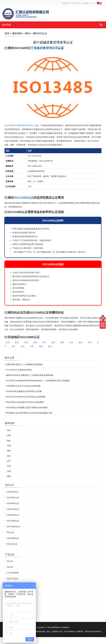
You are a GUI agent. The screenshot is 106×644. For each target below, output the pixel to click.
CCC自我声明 (13, 573)
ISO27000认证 (13, 509)
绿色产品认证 (13, 579)
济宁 (9, 461)
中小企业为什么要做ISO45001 (19, 370)
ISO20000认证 (13, 515)
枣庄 (44, 342)
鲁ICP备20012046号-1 (93, 632)
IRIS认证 (11, 532)
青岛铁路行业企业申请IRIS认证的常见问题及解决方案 (29, 413)
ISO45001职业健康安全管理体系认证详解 (24, 391)
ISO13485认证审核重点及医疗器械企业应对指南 (27, 408)
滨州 (71, 342)
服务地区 (66, 3)
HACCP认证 (12, 544)
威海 (80, 342)
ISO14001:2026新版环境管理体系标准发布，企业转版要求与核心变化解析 (38, 381)
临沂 (14, 346)
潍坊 (28, 33)
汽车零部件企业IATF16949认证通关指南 (23, 386)
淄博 (35, 342)
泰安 (50, 346)
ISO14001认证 (13, 498)
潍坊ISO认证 (40, 33)
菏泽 (90, 342)
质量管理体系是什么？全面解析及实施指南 (24, 364)
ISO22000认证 (13, 538)
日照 (32, 346)
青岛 (8, 342)
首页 (7, 33)
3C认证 (10, 561)
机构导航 (6, 25)
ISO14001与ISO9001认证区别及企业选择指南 (26, 397)
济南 (26, 342)
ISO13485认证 (24, 198)
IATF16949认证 (13, 527)
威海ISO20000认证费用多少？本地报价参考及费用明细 (30, 375)
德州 (53, 342)
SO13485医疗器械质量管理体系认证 (21, 125)
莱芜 (17, 342)
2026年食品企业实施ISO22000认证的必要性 (25, 402)
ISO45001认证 (13, 503)
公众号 (93, 3)
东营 (9, 471)
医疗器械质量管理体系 (43, 48)
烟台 (41, 346)
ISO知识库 (75, 3)
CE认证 (10, 567)
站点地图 (85, 3)
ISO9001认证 (12, 492)
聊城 (62, 342)
